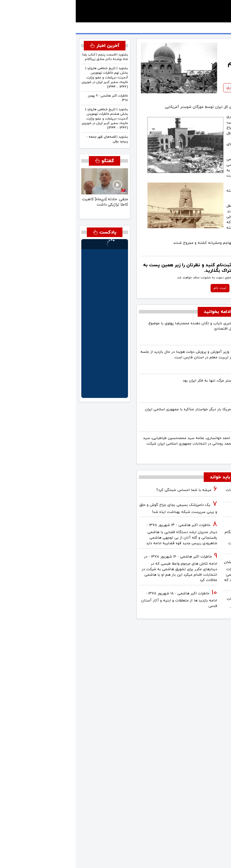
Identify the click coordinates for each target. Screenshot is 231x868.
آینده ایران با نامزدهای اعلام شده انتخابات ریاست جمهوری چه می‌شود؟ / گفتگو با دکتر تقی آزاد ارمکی (188, 605)
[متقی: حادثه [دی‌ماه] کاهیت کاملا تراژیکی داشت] (41, 210)
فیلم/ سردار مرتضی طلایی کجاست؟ (191, 510)
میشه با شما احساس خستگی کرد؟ (108, 490)
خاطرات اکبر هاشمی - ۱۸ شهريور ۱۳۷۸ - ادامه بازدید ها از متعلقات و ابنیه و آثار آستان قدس (103, 600)
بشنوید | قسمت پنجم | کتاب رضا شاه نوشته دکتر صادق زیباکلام (29, 57)
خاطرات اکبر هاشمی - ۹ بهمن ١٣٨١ (32, 98)
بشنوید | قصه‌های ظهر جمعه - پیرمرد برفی (32, 139)
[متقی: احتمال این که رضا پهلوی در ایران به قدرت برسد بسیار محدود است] (17, 210)
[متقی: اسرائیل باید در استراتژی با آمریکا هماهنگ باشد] (33, 210)
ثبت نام (144, 288)
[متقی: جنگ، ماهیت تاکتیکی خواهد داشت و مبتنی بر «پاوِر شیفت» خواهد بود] (25, 210)
